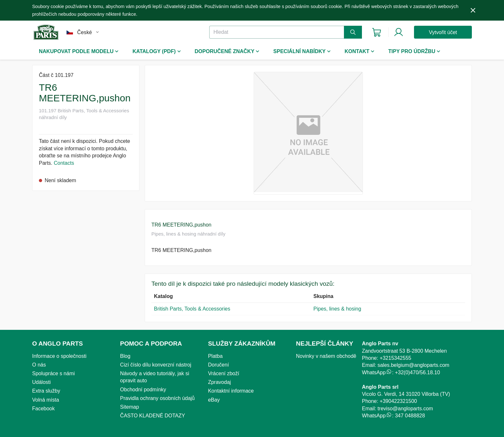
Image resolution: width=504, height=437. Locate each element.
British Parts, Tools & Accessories (192, 309)
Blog (125, 356)
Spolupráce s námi (54, 373)
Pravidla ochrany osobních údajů (157, 398)
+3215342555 (395, 358)
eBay (214, 400)
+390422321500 (398, 401)
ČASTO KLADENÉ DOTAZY (153, 416)
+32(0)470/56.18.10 (418, 372)
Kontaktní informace (231, 391)
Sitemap (130, 407)
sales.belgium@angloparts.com (413, 365)
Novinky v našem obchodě (326, 356)
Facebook (43, 409)
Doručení (218, 365)
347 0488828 (410, 416)
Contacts (64, 163)
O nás (39, 365)
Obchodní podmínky (143, 390)
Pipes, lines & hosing (337, 309)
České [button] (85, 32)
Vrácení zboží (224, 373)
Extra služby (46, 391)
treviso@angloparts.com (405, 409)
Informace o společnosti (59, 356)
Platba (215, 356)
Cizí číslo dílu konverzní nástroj (156, 365)
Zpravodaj (219, 382)
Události (41, 382)
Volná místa (46, 400)
